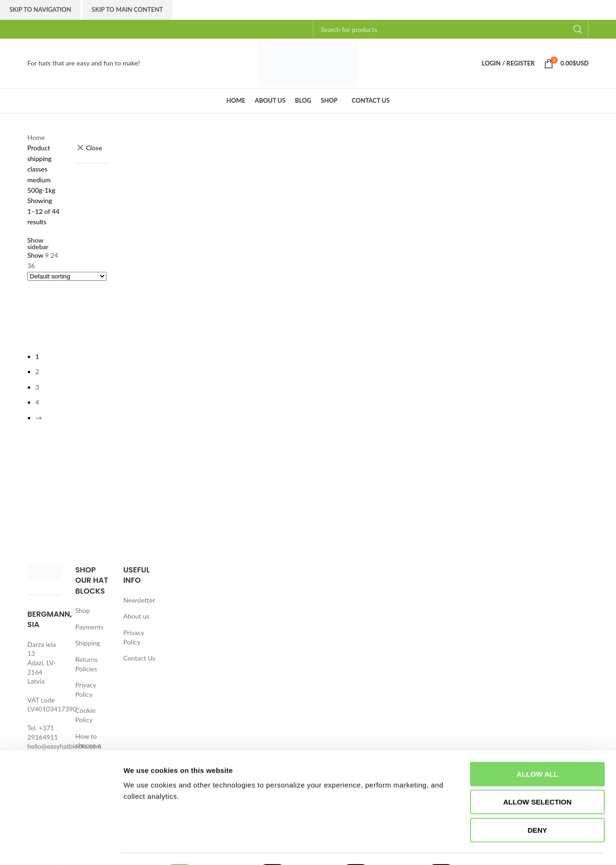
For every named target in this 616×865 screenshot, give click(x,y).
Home (36, 137)
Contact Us (139, 658)
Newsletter (139, 600)
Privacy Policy (86, 690)
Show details (494, 846)
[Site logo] (308, 62)
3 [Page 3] (37, 396)
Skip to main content (127, 9)
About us (137, 616)
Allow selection (538, 777)
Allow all (537, 748)
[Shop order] (67, 276)
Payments (89, 627)
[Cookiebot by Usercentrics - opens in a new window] (61, 847)
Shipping (88, 643)
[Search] (451, 29)
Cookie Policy (85, 715)
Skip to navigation (40, 9)
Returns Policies (86, 664)
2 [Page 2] (37, 381)
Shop (83, 610)
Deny (537, 804)
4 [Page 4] (37, 412)
